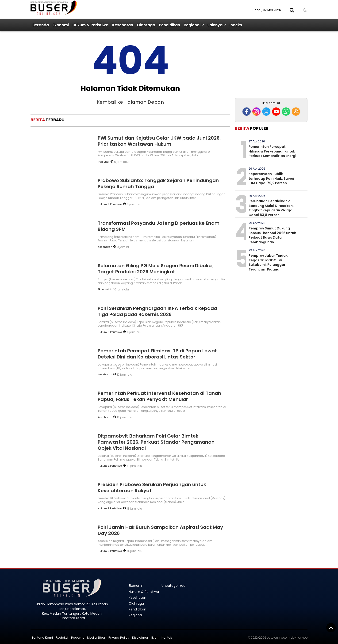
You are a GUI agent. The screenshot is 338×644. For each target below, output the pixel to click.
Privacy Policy (119, 638)
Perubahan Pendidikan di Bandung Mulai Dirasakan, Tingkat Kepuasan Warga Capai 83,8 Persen (271, 208)
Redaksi (62, 638)
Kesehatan (123, 25)
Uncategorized (173, 586)
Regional (192, 25)
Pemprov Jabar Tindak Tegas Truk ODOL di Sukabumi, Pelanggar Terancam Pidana (268, 262)
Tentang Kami (42, 638)
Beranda (41, 25)
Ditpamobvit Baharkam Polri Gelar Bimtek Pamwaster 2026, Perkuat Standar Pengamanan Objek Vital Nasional (156, 442)
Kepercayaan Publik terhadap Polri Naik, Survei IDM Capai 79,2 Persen (271, 178)
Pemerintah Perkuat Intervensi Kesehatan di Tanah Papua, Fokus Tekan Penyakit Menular (159, 396)
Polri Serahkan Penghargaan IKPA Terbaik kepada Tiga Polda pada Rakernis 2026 (157, 311)
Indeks (236, 25)
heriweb (302, 638)
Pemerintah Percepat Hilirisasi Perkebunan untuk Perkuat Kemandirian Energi (272, 151)
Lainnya (215, 25)
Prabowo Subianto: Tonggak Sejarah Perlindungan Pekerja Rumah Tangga (158, 183)
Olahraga (146, 25)
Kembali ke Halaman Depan (130, 102)
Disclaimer (140, 638)
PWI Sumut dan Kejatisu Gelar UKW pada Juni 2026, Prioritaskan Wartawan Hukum (159, 141)
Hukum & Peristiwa (90, 25)
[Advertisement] (271, 65)
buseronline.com (278, 638)
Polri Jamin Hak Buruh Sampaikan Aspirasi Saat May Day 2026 (160, 530)
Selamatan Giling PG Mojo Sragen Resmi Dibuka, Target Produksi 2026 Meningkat (155, 269)
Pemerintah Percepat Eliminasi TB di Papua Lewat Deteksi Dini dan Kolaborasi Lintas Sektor (157, 354)
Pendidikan (169, 25)
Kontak (167, 638)
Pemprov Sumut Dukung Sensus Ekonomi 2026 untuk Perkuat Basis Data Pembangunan (272, 235)
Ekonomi (61, 25)
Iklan (155, 638)
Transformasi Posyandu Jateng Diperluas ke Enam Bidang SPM (159, 226)
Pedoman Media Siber (88, 638)
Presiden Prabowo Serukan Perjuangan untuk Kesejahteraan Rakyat (152, 488)
